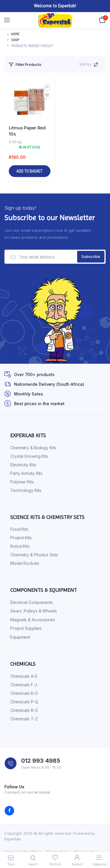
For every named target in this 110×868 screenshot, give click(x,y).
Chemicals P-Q (24, 702)
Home (15, 34)
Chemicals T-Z (24, 719)
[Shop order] (98, 64)
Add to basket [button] (29, 171)
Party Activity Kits (26, 473)
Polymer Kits (22, 482)
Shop (15, 40)
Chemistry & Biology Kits (33, 448)
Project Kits (21, 538)
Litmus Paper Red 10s (27, 131)
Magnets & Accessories (33, 620)
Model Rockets (25, 563)
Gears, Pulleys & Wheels (34, 611)
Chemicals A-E (24, 676)
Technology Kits (26, 490)
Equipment (20, 637)
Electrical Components (32, 602)
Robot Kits (20, 546)
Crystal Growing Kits (29, 456)
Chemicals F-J (24, 685)
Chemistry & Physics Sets (34, 555)
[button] (47, 95)
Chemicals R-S (24, 710)
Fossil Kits (19, 529)
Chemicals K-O (24, 693)
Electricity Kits (23, 465)
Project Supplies (26, 628)
